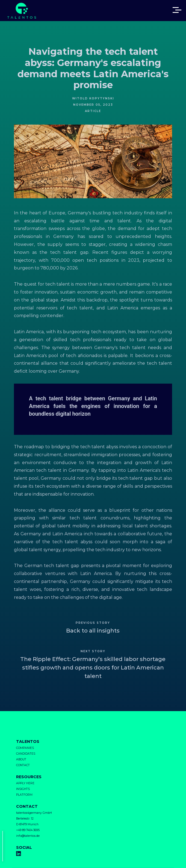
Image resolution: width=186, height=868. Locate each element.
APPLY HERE (25, 783)
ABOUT (21, 759)
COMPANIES (25, 748)
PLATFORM (24, 795)
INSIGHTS (23, 789)
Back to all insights (93, 631)
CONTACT (23, 765)
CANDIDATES (26, 754)
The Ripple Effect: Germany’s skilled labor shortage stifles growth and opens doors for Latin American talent (93, 668)
